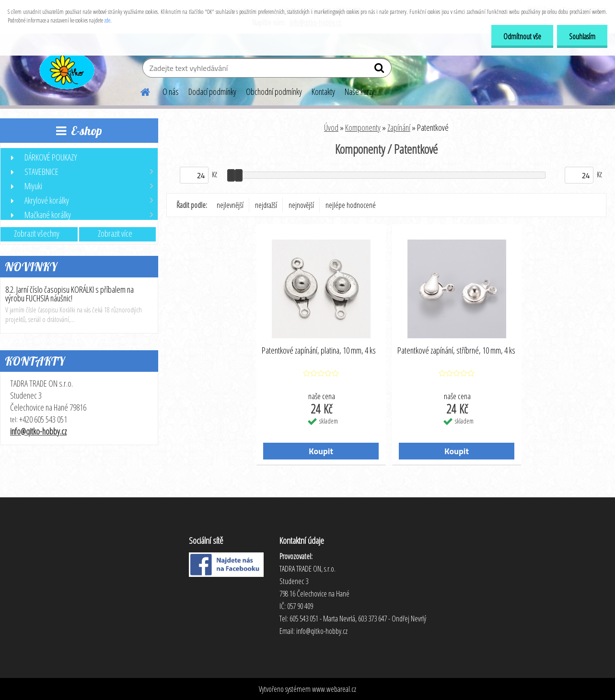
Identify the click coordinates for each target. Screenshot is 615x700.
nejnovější (301, 205)
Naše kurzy (360, 92)
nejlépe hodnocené (351, 205)
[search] (380, 70)
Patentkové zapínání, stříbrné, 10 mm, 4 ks (456, 351)
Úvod (331, 127)
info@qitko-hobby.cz (38, 431)
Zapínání (399, 127)
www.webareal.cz (334, 689)
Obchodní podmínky (274, 92)
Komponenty (363, 127)
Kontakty (323, 92)
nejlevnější (230, 205)
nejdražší (266, 205)
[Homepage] (139, 91)
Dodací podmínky (212, 92)
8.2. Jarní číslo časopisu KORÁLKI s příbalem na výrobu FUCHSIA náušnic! (70, 294)
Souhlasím (582, 36)
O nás (171, 92)
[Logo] (66, 69)
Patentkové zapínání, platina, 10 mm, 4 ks (319, 351)
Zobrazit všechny (37, 233)
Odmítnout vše (522, 36)
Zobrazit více (115, 233)
